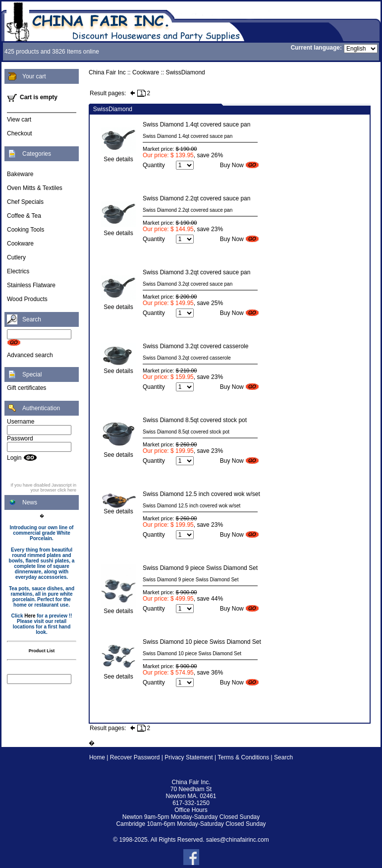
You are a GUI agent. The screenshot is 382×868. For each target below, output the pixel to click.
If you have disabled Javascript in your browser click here (43, 488)
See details (118, 156)
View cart (19, 120)
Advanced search (30, 355)
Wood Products (27, 299)
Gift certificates (27, 388)
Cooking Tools (26, 230)
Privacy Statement (189, 757)
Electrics (18, 271)
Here (30, 616)
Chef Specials (25, 202)
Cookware (20, 244)
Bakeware (20, 174)
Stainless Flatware (31, 285)
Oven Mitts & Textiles (35, 188)
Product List (42, 651)
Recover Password (135, 757)
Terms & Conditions (243, 757)
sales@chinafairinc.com (238, 840)
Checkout (20, 133)
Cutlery (16, 257)
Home (97, 757)
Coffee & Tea (24, 216)
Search (283, 757)
